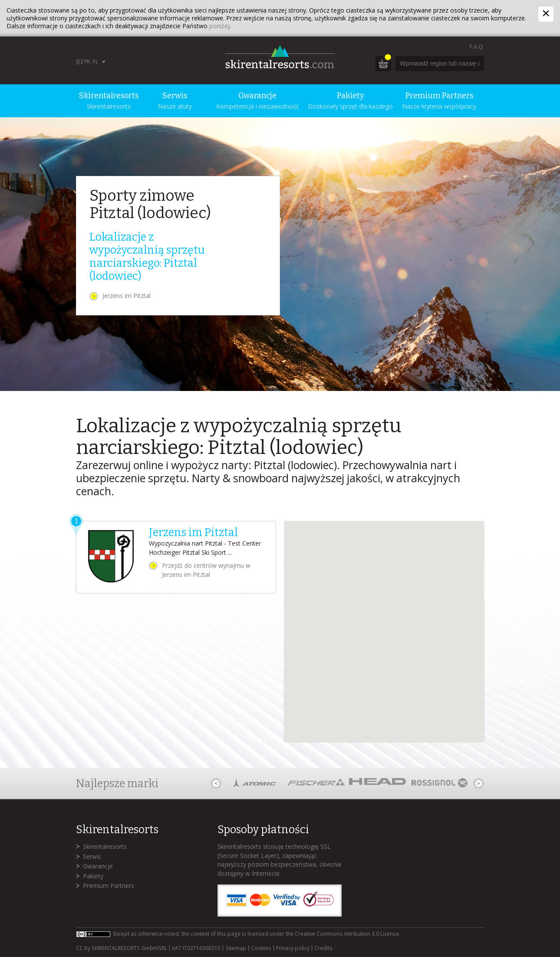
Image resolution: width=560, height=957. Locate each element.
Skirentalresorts (105, 846)
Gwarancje (98, 866)
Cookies (261, 948)
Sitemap (236, 948)
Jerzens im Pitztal (127, 296)
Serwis (92, 856)
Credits (323, 948)
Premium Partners (109, 886)
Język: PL (87, 61)
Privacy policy (293, 948)
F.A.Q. (477, 47)
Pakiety (93, 876)
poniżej (219, 26)
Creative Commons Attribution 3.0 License (347, 934)
